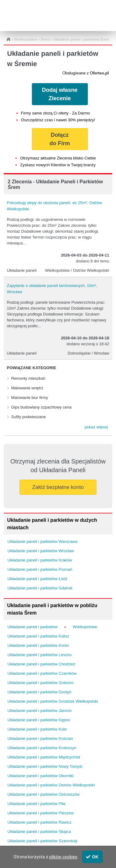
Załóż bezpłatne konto (58, 487)
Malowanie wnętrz (27, 388)
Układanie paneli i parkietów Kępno (39, 720)
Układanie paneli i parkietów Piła (36, 804)
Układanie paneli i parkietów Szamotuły (42, 841)
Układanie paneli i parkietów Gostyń (39, 692)
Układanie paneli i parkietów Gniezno (41, 683)
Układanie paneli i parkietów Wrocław (41, 551)
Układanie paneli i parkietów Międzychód (44, 757)
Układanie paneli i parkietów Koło (37, 729)
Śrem (45, 40)
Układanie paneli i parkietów (32, 627)
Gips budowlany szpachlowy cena (41, 407)
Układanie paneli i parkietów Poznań (40, 569)
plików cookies (63, 857)
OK (92, 857)
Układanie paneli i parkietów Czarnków (42, 673)
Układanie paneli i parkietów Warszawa (42, 541)
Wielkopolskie (26, 40)
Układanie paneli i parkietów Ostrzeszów (43, 794)
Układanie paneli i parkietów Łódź (37, 579)
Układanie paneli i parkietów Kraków (40, 560)
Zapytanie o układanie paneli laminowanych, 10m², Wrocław (52, 289)
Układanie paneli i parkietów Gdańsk (40, 588)
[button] (96, 427)
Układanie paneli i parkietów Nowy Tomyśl (45, 766)
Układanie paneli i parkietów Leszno (39, 655)
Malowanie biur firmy (30, 398)
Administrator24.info (29, 19)
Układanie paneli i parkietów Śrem (81, 40)
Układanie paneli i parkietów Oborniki (41, 776)
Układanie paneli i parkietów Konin (38, 645)
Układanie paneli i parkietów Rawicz (39, 822)
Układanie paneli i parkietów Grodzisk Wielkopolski (53, 701)
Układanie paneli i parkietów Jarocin (39, 711)
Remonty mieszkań (28, 378)
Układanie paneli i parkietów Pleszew (41, 813)
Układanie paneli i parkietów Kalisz (38, 636)
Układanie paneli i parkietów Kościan (40, 738)
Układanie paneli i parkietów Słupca (39, 832)
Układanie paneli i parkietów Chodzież (41, 664)
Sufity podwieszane (28, 417)
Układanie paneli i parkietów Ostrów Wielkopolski (51, 785)
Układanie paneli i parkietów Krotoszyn (42, 748)
